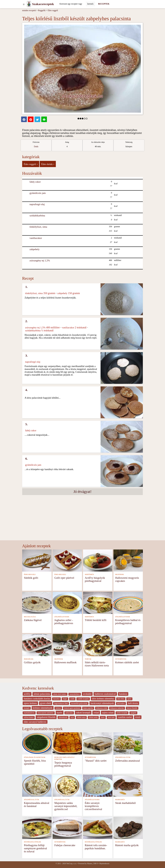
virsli (138, 717)
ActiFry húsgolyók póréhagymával (95, 579)
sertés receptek (122, 713)
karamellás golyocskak (79, 703)
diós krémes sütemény (103, 699)
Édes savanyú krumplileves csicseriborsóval (93, 806)
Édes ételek (48, 164)
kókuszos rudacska (117, 708)
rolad (96, 712)
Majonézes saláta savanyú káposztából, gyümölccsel (66, 806)
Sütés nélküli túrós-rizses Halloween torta (97, 664)
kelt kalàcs (121, 703)
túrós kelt (111, 717)
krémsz (58, 708)
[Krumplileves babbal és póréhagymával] (128, 603)
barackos (56, 699)
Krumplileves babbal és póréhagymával (128, 622)
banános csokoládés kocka (37, 699)
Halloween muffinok (65, 662)
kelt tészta (133, 703)
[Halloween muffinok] (67, 645)
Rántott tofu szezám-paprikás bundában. (96, 847)
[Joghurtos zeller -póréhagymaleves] (67, 603)
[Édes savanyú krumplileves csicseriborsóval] (98, 785)
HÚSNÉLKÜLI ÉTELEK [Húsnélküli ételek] (33, 842)
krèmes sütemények (43, 708)
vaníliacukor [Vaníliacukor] (36, 238)
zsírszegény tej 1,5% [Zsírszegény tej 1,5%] (40, 261)
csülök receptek (83, 699)
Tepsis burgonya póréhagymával (63, 764)
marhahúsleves (29, 713)
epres (129, 699)
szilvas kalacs (29, 717)
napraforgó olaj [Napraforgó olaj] (37, 204)
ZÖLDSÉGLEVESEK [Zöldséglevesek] (62, 617)
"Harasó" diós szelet (96, 761)
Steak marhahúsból (125, 803)
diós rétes (121, 699)
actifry (27, 694)
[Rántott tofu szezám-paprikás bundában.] (98, 828)
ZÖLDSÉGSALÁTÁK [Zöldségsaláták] (123, 757)
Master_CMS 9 (93, 864)
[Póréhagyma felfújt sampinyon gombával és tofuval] (37, 828)
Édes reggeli (53, 10)
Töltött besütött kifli (96, 620)
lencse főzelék (132, 708)
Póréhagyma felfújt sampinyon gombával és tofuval (35, 848)
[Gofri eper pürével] (67, 560)
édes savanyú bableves (35, 722)
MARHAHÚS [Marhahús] (120, 800)
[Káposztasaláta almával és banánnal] (37, 785)
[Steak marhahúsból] (128, 785)
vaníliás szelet (125, 717)
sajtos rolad (108, 712)
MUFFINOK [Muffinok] (120, 574)
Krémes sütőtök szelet (127, 662)
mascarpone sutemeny (46, 713)
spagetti (133, 713)
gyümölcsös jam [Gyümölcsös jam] (38, 193)
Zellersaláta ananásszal (128, 761)
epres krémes (30, 703)
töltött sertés (93, 717)
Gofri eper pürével (64, 578)
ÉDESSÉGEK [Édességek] (29, 659)
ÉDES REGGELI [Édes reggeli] (30, 574)
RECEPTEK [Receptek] (104, 4)
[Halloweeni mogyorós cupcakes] (128, 560)
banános (123, 694)
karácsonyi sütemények (102, 703)
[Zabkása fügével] (37, 603)
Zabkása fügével (33, 620)
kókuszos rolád (102, 708)
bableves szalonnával (105, 694)
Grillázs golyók (32, 662)
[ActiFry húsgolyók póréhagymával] (98, 560)
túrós (103, 717)
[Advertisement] (82, 521)
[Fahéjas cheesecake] (67, 828)
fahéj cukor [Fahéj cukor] (35, 182)
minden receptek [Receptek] (29, 10)
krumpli (27, 708)
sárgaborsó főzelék (46, 717)
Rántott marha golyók (127, 845)
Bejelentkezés (104, 864)
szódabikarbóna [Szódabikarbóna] (37, 216)
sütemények (63, 717)
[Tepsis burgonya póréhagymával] (67, 743)
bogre (65, 699)
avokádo (87, 694)
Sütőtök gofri (31, 578)
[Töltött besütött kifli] (98, 603)
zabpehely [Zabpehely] (35, 249)
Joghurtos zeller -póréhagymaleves (64, 622)
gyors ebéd (46, 703)
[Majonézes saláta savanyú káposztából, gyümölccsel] (67, 785)
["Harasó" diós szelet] (98, 743)
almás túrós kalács (60, 694)
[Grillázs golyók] (37, 645)
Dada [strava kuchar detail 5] (36, 146)
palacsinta (69, 713)
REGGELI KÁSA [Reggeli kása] (30, 617)
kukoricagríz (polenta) (72, 708)
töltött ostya (81, 717)
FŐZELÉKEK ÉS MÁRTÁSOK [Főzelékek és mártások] (35, 757)
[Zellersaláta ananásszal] (128, 743)
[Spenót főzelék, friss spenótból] (37, 743)
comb (72, 699)
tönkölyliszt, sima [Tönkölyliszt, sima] (38, 227)
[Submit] (90, 4)
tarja (72, 717)
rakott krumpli (83, 712)
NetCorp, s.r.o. (72, 864)
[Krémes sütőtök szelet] (128, 645)
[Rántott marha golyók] (128, 828)
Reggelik (42, 10)
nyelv (60, 712)
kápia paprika (88, 708)
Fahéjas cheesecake (65, 845)
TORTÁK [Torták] (88, 659)
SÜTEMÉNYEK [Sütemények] (121, 659)
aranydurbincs (75, 694)
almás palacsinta (42, 694)
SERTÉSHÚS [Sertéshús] (89, 574)
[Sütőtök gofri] (37, 560)
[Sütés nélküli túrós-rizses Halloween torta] (98, 645)
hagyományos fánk (61, 703)
